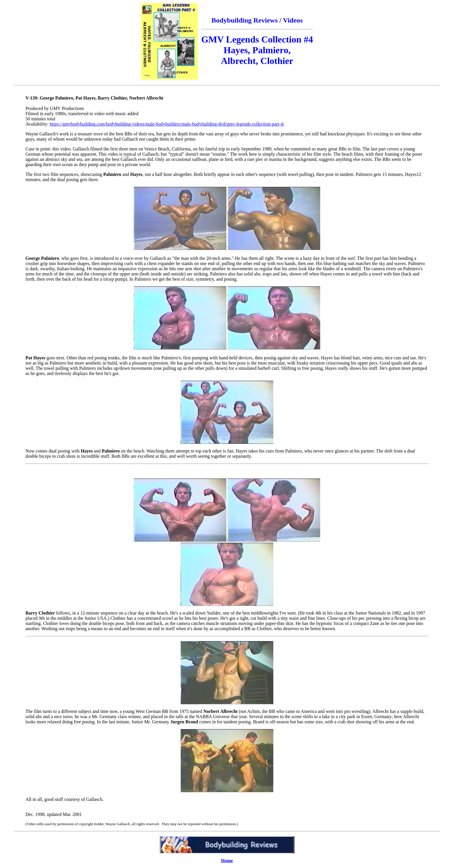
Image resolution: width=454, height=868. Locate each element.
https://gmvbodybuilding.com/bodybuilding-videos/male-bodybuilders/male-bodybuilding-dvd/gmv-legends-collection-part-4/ (167, 124)
